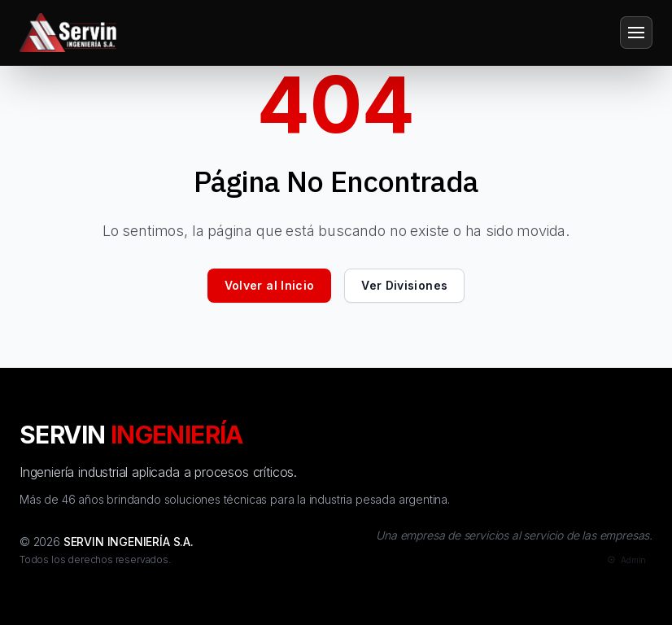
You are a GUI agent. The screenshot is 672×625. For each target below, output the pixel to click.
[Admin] (625, 560)
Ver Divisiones (404, 285)
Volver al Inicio (270, 285)
